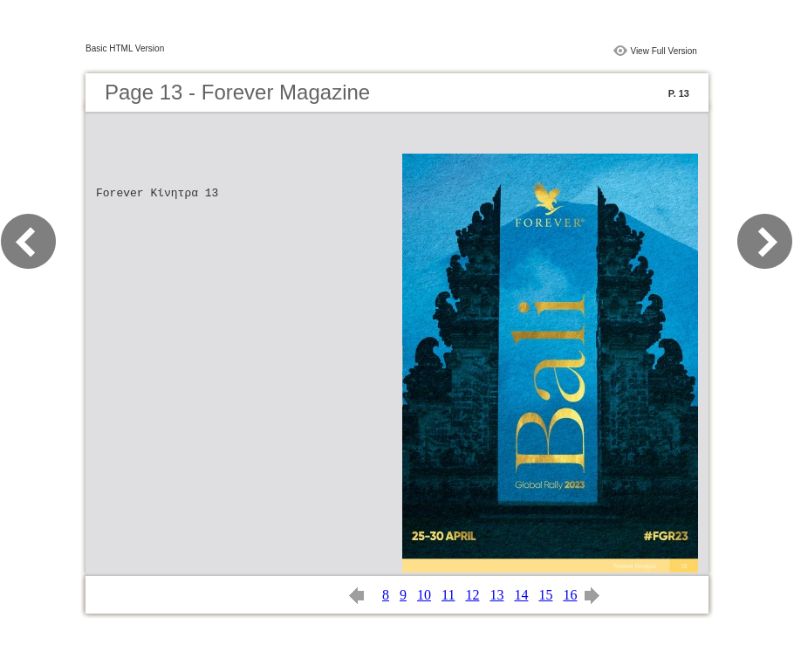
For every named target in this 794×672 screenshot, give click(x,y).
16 (570, 595)
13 (496, 595)
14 (521, 595)
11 (448, 595)
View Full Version (664, 51)
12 (472, 595)
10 (424, 595)
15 (545, 595)
